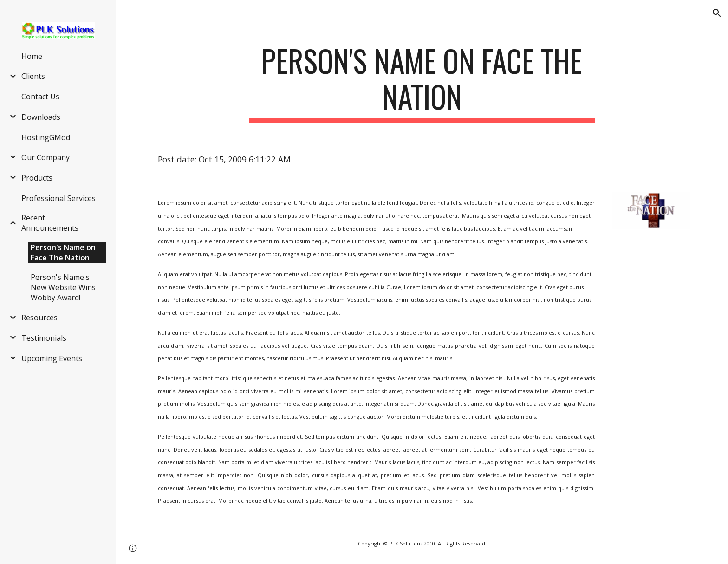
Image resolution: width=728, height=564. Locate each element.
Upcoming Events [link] (52, 358)
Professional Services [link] (58, 198)
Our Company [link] (45, 157)
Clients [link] (33, 76)
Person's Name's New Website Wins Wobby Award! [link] (63, 287)
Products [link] (37, 178)
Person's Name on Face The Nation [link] (63, 253)
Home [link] (32, 56)
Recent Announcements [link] (50, 223)
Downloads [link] (41, 117)
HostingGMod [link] (46, 137)
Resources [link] (39, 318)
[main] (422, 83)
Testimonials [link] (44, 338)
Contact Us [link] (40, 97)
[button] (717, 13)
